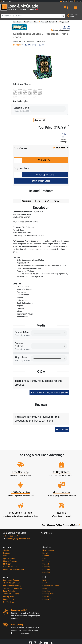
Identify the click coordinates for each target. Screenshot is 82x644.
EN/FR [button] (77, 1)
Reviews (46, 597)
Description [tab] (26, 201)
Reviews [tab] (57, 201)
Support (46, 564)
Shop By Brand (48, 594)
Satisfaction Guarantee (13, 588)
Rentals (45, 553)
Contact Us (5, 1)
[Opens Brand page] (19, 27)
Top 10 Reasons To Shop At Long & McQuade (61, 525)
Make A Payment (10, 561)
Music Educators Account (13, 569)
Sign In (6, 550)
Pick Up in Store (45, 175)
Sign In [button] (64, 1)
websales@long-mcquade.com (16, 539)
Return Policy (9, 599)
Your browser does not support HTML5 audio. (48, 109)
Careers (45, 588)
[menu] (75, 6)
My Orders (7, 564)
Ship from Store (41, 181)
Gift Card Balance (10, 567)
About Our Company (11, 583)
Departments (18, 22)
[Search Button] (63, 16)
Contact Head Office (50, 586)
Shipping (46, 572)
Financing (46, 567)
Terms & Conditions (11, 594)
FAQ (44, 580)
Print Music (28, 22)
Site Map (46, 591)
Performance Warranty (12, 586)
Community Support (11, 580)
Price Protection (10, 591)
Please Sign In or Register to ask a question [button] (49, 392)
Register (6, 553)
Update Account (10, 558)
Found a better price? (60, 30)
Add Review (62, 430)
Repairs (45, 558)
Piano (36, 22)
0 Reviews (26, 45)
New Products (48, 550)
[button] (62, 6)
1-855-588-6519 (10, 536)
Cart (5, 556)
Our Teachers (9, 602)
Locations (46, 583)
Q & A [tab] (47, 201)
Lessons (46, 556)
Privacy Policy (9, 597)
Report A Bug (48, 599)
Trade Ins (46, 561)
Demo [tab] (38, 201)
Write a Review (38, 45)
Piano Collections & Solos (49, 22)
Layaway (46, 569)
